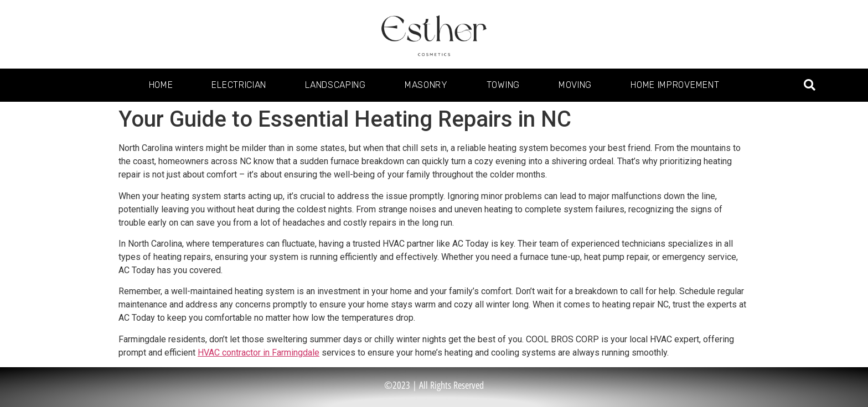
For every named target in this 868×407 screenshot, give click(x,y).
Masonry (426, 85)
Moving (575, 85)
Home (161, 85)
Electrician (239, 85)
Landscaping (335, 85)
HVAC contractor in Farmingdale (259, 353)
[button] (810, 85)
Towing (503, 85)
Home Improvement (675, 85)
